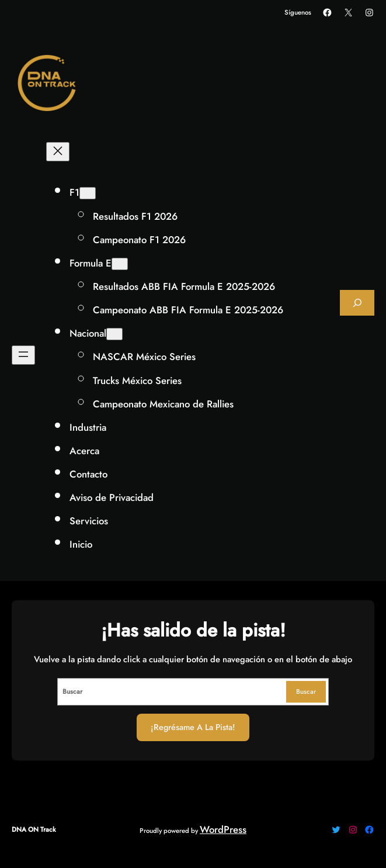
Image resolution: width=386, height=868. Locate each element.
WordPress (223, 829)
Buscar (306, 691)
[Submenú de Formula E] (120, 264)
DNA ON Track (34, 829)
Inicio (81, 544)
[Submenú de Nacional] (114, 334)
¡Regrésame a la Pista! (193, 727)
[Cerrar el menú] (58, 152)
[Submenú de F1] (88, 193)
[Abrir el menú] (23, 355)
